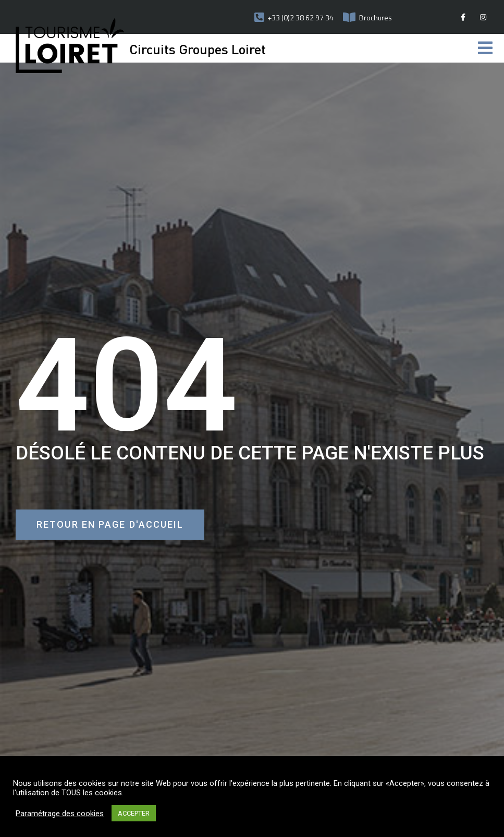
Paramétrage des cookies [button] (60, 814)
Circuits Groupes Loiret (198, 49)
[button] (110, 525)
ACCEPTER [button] (134, 813)
